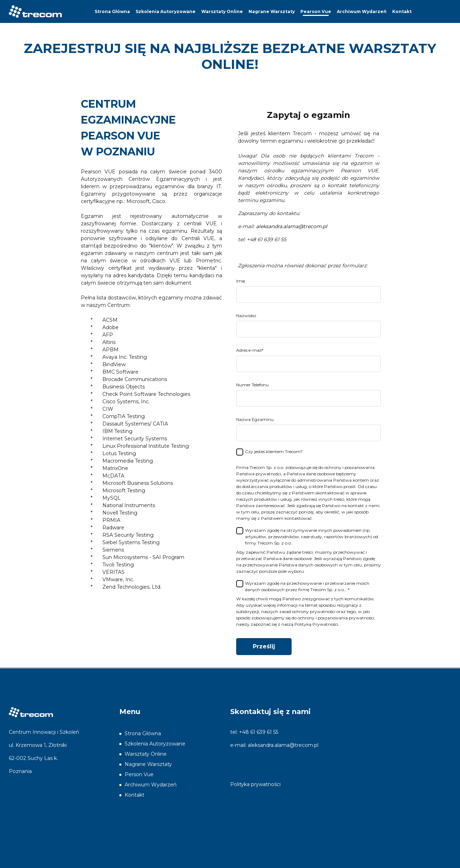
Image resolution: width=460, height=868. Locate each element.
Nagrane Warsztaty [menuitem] (272, 11)
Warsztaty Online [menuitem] (222, 11)
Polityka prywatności (255, 784)
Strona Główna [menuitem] (112, 11)
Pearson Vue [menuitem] (316, 11)
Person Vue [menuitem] (139, 774)
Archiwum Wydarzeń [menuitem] (362, 11)
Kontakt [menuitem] (402, 11)
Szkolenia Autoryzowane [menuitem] (166, 11)
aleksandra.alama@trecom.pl (283, 745)
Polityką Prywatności (316, 624)
